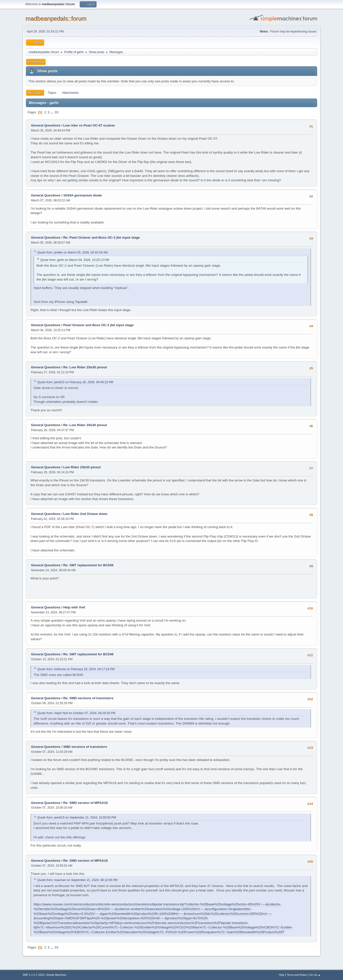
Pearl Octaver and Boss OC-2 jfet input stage (99, 325)
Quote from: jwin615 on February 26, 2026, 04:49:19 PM (75, 382)
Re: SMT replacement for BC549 (88, 565)
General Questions (46, 125)
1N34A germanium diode (83, 195)
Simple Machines (56, 975)
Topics (52, 93)
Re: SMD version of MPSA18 (86, 803)
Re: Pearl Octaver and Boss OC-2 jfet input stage (102, 237)
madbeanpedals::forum (56, 18)
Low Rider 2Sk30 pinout (82, 467)
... (52, 112)
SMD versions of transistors (85, 747)
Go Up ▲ (315, 975)
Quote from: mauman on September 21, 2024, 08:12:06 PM (77, 880)
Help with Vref (74, 607)
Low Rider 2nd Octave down (85, 514)
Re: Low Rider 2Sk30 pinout (85, 367)
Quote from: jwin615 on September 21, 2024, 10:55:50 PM (77, 818)
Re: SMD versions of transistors (88, 698)
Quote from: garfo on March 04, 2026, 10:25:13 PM (75, 260)
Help (282, 975)
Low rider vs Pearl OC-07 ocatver (89, 125)
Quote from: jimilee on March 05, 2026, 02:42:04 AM (72, 253)
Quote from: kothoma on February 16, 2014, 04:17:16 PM (76, 669)
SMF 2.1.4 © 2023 (34, 975)
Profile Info (36, 62)
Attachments (70, 93)
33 (56, 112)
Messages (35, 93)
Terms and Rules (297, 975)
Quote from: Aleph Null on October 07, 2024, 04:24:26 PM (76, 713)
